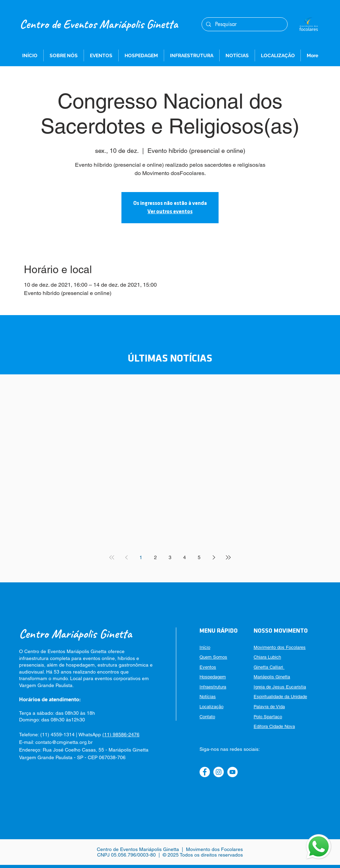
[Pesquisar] (244, 24)
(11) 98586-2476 (121, 735)
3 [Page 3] (170, 557)
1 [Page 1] (141, 557)
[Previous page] (126, 557)
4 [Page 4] (185, 557)
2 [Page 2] (155, 557)
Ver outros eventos (170, 212)
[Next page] (214, 557)
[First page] (112, 557)
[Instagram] (219, 772)
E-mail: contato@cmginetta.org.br (56, 742)
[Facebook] (205, 772)
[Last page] (228, 557)
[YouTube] (232, 772)
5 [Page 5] (199, 557)
